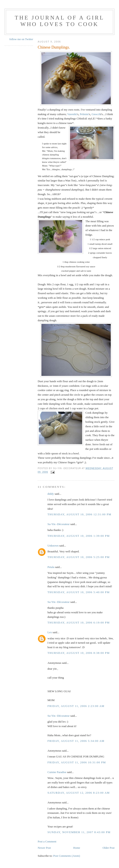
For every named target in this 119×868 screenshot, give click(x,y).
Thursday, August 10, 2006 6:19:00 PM (79, 622)
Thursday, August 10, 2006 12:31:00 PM (79, 514)
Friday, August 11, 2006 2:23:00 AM (76, 706)
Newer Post (44, 848)
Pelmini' (84, 114)
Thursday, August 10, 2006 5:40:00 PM (79, 592)
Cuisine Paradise (57, 772)
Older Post (108, 848)
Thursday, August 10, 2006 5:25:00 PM (79, 557)
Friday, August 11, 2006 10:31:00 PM (77, 762)
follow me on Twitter (21, 39)
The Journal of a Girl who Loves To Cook (59, 21)
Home (77, 848)
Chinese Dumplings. (54, 47)
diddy (51, 494)
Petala (51, 567)
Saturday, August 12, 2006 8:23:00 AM (79, 793)
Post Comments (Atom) (67, 856)
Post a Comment (47, 841)
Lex (50, 632)
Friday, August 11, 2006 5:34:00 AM (76, 741)
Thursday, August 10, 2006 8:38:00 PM (79, 653)
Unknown (53, 546)
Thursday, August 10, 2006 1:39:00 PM (79, 536)
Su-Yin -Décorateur (59, 524)
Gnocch (96, 114)
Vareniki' (72, 114)
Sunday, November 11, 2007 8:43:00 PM (79, 832)
